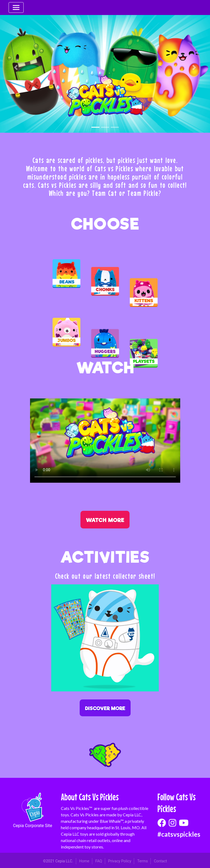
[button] (16, 67)
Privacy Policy (120, 861)
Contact (161, 861)
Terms (143, 861)
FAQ (99, 861)
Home (84, 861)
